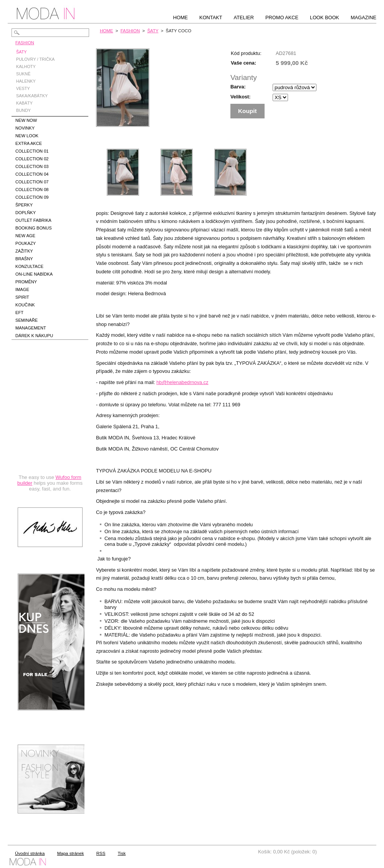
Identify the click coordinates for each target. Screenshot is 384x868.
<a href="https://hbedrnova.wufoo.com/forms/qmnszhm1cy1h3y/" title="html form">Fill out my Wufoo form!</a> (50, 424)
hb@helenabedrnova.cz (182, 382)
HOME (107, 31)
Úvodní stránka (30, 853)
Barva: (238, 87)
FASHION (130, 31)
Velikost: (241, 97)
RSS (101, 853)
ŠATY (153, 31)
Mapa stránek (71, 853)
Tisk (122, 853)
